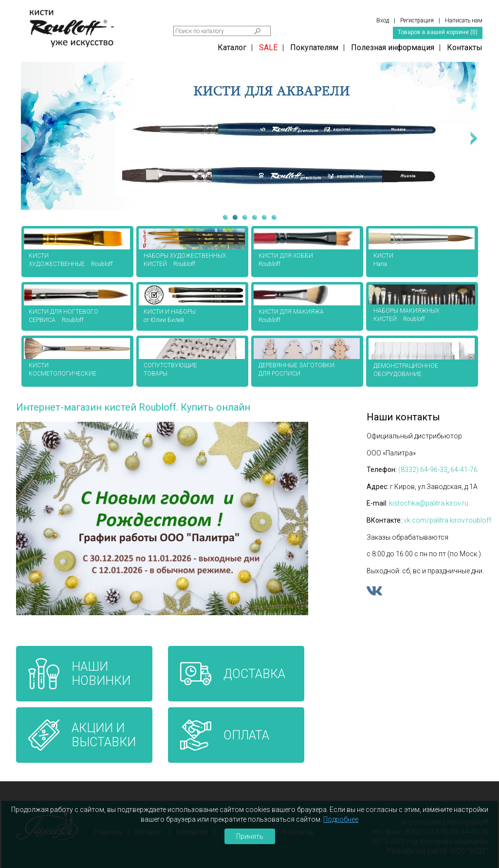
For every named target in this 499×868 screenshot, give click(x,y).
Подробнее (341, 819)
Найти (258, 31)
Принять (250, 836)
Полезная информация (393, 47)
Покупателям (314, 47)
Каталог (232, 47)
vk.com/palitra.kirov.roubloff (447, 520)
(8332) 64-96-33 (423, 470)
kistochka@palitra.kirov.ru (429, 503)
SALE (268, 47)
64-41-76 (464, 470)
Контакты (465, 47)
